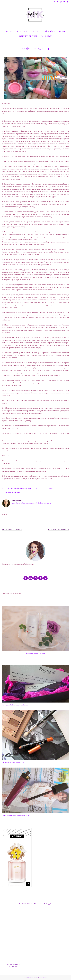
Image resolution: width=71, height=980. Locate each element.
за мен (11, 493)
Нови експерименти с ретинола (36, 653)
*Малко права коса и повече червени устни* (16, 815)
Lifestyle (18, 493)
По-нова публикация (13, 529)
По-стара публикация (58, 529)
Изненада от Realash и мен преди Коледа (15, 705)
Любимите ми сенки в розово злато (13, 763)
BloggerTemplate (44, 978)
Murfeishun (31, 978)
